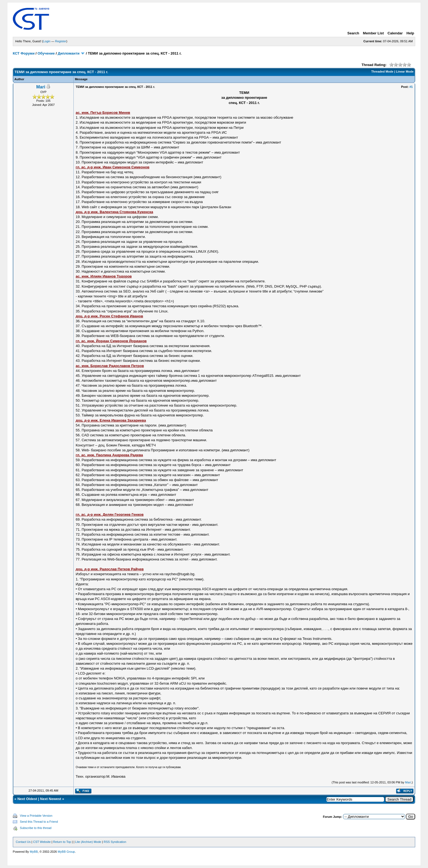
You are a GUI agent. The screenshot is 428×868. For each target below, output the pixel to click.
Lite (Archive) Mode (88, 842)
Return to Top (62, 842)
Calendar (395, 33)
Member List (374, 33)
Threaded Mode (382, 71)
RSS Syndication (115, 842)
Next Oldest (27, 799)
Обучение (46, 53)
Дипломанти (69, 53)
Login (47, 41)
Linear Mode (405, 71)
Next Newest (51, 799)
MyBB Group (66, 852)
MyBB (34, 852)
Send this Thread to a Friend (39, 822)
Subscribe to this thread (36, 828)
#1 (411, 87)
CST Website (42, 842)
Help (410, 33)
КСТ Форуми (24, 53)
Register (61, 41)
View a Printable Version (36, 816)
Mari (41, 87)
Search (353, 33)
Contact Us (23, 842)
